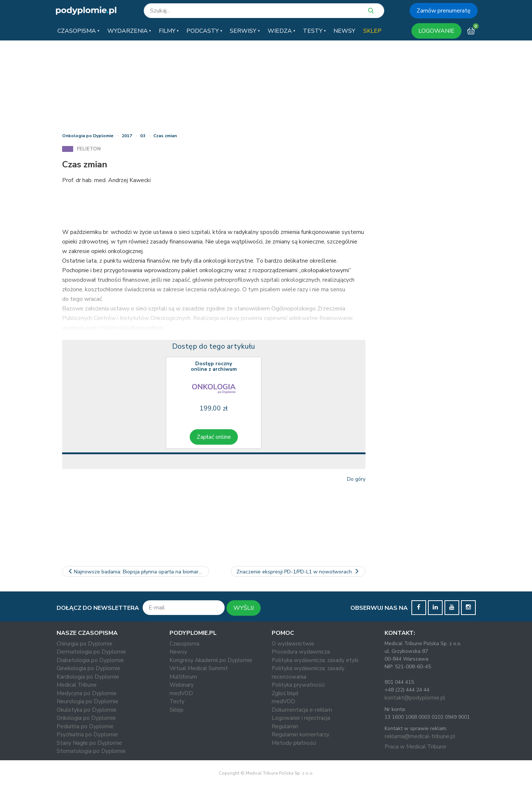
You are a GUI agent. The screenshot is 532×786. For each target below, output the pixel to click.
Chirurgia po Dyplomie (85, 644)
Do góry (356, 479)
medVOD (181, 693)
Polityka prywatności (298, 685)
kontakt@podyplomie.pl (415, 698)
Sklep (176, 710)
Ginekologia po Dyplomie (88, 668)
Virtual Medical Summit (199, 668)
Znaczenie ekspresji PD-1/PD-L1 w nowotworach (298, 572)
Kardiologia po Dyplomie (88, 677)
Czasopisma (184, 644)
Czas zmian (165, 136)
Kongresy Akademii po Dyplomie (211, 660)
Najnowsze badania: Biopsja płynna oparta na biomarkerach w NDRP (138, 572)
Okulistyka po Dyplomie (87, 710)
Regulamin (285, 726)
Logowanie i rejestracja (301, 718)
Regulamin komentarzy (301, 735)
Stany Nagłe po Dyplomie (89, 743)
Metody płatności (294, 743)
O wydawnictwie (293, 644)
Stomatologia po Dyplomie (91, 751)
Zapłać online (214, 437)
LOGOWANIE (436, 31)
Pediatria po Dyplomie (85, 726)
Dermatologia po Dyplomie (91, 652)
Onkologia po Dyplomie (88, 136)
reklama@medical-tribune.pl (420, 736)
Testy (177, 701)
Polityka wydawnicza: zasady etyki (315, 660)
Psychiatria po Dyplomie (87, 735)
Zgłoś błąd (285, 693)
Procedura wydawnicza (301, 652)
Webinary (182, 685)
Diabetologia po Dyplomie (90, 660)
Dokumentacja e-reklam (302, 710)
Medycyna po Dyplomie (87, 693)
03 (143, 136)
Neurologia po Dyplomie (88, 701)
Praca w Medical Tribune (415, 747)
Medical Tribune (77, 685)
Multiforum (183, 677)
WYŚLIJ (244, 608)
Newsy (178, 652)
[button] (78, 31)
